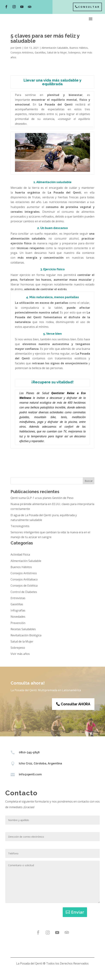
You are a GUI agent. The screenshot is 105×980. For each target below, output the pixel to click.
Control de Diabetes (24, 592)
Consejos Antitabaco (24, 579)
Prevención (18, 623)
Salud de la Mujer (57, 52)
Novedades (18, 617)
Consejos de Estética (24, 586)
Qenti (18, 48)
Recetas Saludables (23, 629)
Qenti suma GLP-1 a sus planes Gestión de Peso (42, 498)
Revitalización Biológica (26, 635)
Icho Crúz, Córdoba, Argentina (40, 763)
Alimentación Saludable (55, 48)
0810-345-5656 (29, 752)
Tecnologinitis (20, 526)
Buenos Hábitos (79, 48)
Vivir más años (20, 654)
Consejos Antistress (22, 52)
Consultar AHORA (75, 704)
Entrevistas (18, 598)
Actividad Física (20, 554)
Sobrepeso (74, 52)
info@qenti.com (30, 774)
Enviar (78, 912)
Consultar (89, 7)
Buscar (89, 481)
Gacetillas (40, 52)
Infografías (18, 610)
